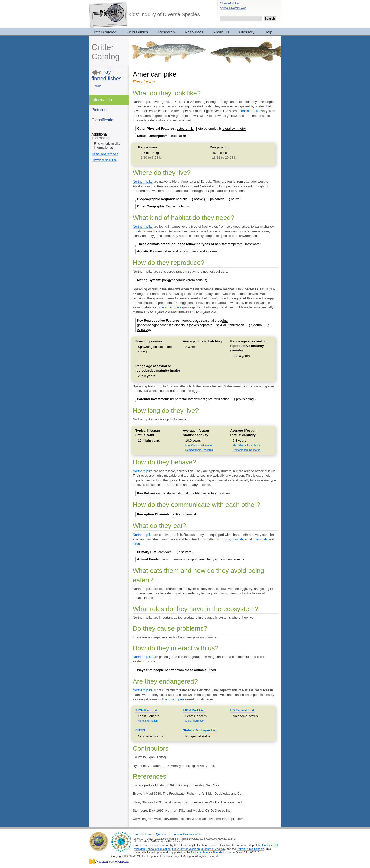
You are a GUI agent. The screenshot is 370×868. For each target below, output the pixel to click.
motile (195, 493)
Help (268, 32)
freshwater (253, 244)
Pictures (99, 110)
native (198, 199)
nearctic (182, 199)
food (213, 670)
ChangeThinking (230, 3)
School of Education (158, 849)
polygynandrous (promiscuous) (185, 280)
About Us (221, 32)
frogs (226, 539)
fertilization (236, 325)
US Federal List (242, 710)
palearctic (217, 199)
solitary (225, 493)
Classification (104, 120)
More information (148, 721)
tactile (176, 514)
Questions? (163, 834)
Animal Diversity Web (233, 8)
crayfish (237, 539)
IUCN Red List (146, 710)
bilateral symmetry (232, 129)
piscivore (185, 552)
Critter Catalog (104, 32)
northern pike (251, 111)
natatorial (169, 493)
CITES (140, 730)
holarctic (184, 206)
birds (136, 544)
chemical (190, 514)
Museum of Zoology (213, 849)
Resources (194, 32)
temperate (235, 244)
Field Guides (137, 32)
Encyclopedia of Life (104, 160)
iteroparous (190, 320)
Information (102, 100)
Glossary (247, 32)
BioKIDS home (143, 834)
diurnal (183, 493)
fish (218, 539)
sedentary (209, 493)
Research (166, 32)
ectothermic (185, 129)
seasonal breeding (214, 320)
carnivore (165, 552)
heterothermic (206, 129)
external (257, 325)
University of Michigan (186, 849)
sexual (221, 325)
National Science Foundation (209, 852)
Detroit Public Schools (250, 849)
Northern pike (143, 181)
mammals (260, 539)
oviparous (144, 330)
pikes (98, 86)
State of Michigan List (200, 730)
